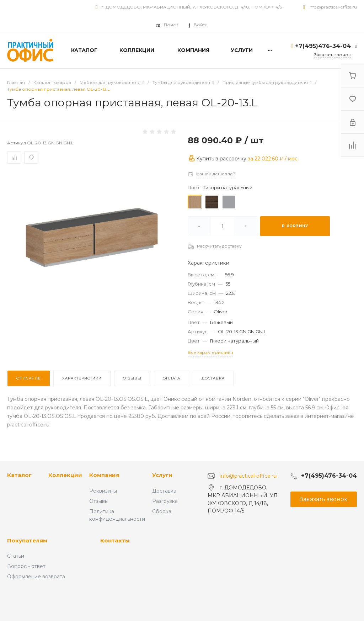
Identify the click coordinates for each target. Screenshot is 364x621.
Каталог (19, 475)
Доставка (164, 491)
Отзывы (99, 501)
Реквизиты (103, 491)
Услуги (162, 475)
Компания (104, 475)
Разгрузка (165, 501)
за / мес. (273, 159)
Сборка (162, 511)
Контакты (115, 540)
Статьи (16, 556)
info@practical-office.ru (333, 7)
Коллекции (65, 475)
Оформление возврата (36, 577)
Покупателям (27, 540)
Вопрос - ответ (26, 566)
